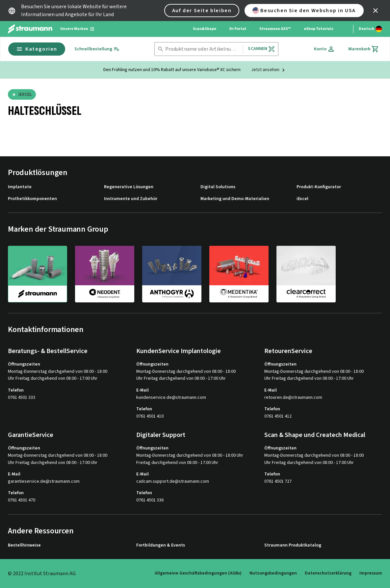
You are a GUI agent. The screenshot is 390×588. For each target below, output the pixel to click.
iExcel (302, 199)
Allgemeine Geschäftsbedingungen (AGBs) (198, 573)
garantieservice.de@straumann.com (44, 482)
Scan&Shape (205, 29)
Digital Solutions (218, 187)
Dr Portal (238, 29)
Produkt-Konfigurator (319, 187)
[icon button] (376, 11)
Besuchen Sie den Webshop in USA (304, 11)
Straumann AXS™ (275, 29)
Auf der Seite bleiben (202, 11)
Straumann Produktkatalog (293, 545)
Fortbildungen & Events (161, 545)
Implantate (20, 187)
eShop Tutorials (319, 29)
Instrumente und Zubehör (131, 199)
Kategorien (37, 49)
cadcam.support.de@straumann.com (173, 482)
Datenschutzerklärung (328, 573)
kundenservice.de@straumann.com (171, 398)
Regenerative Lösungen (129, 187)
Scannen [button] (261, 49)
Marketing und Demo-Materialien (235, 199)
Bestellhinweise (24, 545)
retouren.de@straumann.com (293, 398)
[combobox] (203, 49)
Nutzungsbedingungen (273, 573)
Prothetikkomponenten (32, 199)
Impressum (371, 573)
